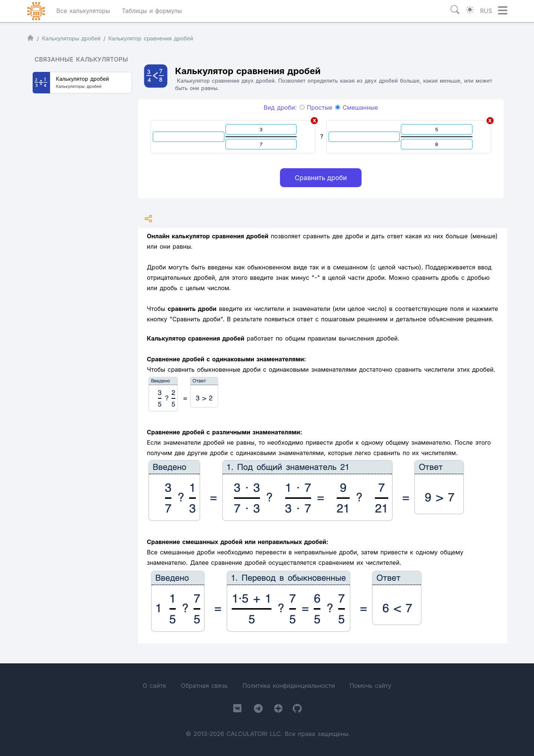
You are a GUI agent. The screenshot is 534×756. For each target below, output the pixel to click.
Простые (316, 107)
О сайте (154, 686)
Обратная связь (204, 686)
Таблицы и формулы (152, 11)
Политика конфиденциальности (289, 686)
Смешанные (357, 107)
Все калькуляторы (83, 11)
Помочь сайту (370, 686)
